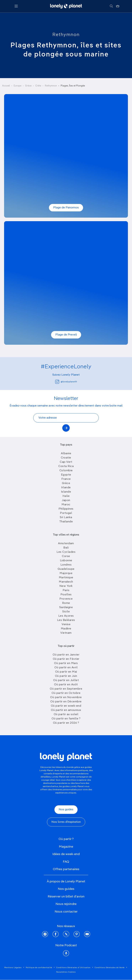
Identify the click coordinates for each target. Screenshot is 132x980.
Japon (66, 500)
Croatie (66, 458)
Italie (66, 496)
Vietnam (66, 633)
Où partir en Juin (66, 676)
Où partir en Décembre (66, 702)
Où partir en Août (66, 685)
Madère (66, 629)
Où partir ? (66, 839)
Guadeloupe (66, 569)
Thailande (66, 522)
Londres (66, 565)
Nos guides (66, 810)
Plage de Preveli (66, 335)
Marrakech (66, 582)
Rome (66, 603)
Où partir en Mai (66, 672)
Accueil (6, 86)
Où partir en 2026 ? (66, 723)
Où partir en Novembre (66, 697)
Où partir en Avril (66, 668)
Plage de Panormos (66, 208)
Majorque (66, 573)
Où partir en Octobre (66, 693)
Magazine (66, 847)
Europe (18, 86)
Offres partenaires (66, 869)
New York (66, 586)
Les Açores (66, 616)
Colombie (66, 471)
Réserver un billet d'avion (66, 897)
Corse (66, 556)
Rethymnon (66, 35)
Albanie (66, 454)
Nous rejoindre (66, 904)
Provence (66, 599)
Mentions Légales (13, 968)
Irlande (66, 488)
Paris (66, 590)
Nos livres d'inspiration (66, 822)
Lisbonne (66, 561)
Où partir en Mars (66, 663)
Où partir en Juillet (66, 680)
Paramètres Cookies (66, 972)
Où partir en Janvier (66, 655)
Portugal (66, 513)
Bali (66, 548)
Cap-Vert (66, 462)
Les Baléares (66, 620)
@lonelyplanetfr (66, 382)
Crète (38, 86)
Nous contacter (66, 912)
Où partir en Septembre (66, 689)
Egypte (66, 475)
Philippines (66, 509)
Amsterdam (66, 544)
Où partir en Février (66, 659)
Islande (66, 492)
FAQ (66, 862)
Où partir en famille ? (66, 719)
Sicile (66, 612)
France (66, 479)
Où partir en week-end (66, 706)
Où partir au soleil (66, 714)
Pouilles (66, 595)
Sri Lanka (66, 517)
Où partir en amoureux (66, 710)
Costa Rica (66, 466)
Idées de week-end (66, 854)
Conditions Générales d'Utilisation (73, 968)
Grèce (28, 86)
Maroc (66, 505)
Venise (66, 624)
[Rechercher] (111, 6)
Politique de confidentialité (39, 968)
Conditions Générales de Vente (110, 968)
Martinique (66, 578)
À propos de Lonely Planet (66, 881)
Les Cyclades (66, 552)
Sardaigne (66, 607)
